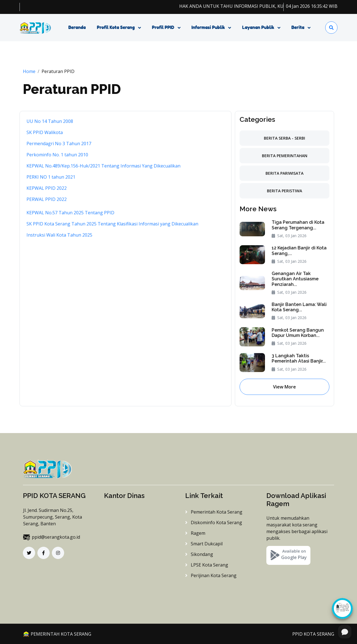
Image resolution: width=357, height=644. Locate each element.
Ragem (195, 533)
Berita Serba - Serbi (284, 138)
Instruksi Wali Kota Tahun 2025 (59, 235)
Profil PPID (164, 27)
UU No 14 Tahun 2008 (50, 121)
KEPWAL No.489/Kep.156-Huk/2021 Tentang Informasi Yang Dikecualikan (103, 166)
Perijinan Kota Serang (211, 575)
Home (29, 71)
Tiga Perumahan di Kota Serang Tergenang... (298, 225)
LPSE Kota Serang (207, 565)
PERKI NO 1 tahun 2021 (51, 177)
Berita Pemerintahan (285, 156)
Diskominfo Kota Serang (214, 523)
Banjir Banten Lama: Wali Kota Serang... (299, 307)
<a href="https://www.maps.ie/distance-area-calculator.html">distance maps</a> (138, 548)
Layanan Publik (259, 27)
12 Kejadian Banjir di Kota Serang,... (299, 251)
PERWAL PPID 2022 (47, 199)
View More (284, 387)
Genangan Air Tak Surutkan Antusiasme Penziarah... (295, 279)
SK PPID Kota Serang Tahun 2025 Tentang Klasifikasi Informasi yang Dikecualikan (112, 224)
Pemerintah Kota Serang (214, 512)
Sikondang (199, 554)
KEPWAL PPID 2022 (47, 188)
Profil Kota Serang (116, 27)
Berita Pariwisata (284, 173)
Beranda (77, 27)
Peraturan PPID (72, 89)
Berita (298, 27)
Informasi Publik (209, 27)
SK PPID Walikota (45, 132)
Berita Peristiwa (284, 191)
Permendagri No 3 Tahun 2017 (59, 144)
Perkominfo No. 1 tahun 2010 (57, 155)
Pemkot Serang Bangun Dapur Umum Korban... (298, 333)
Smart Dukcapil (204, 544)
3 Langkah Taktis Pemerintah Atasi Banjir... (299, 358)
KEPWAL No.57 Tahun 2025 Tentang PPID (70, 213)
